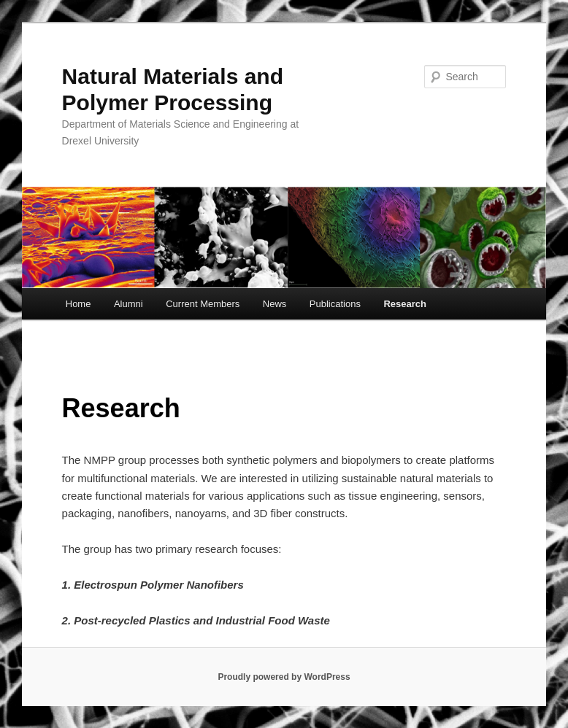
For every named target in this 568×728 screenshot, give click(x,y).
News (275, 304)
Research (405, 304)
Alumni (128, 304)
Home (78, 304)
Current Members (203, 304)
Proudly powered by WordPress (284, 677)
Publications (335, 304)
